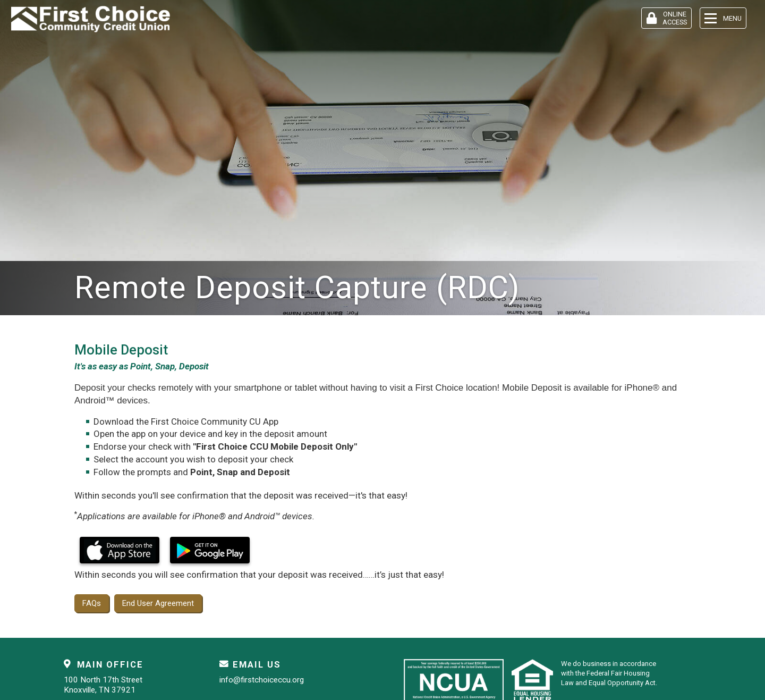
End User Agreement (158, 603)
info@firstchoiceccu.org (262, 680)
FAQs (92, 603)
